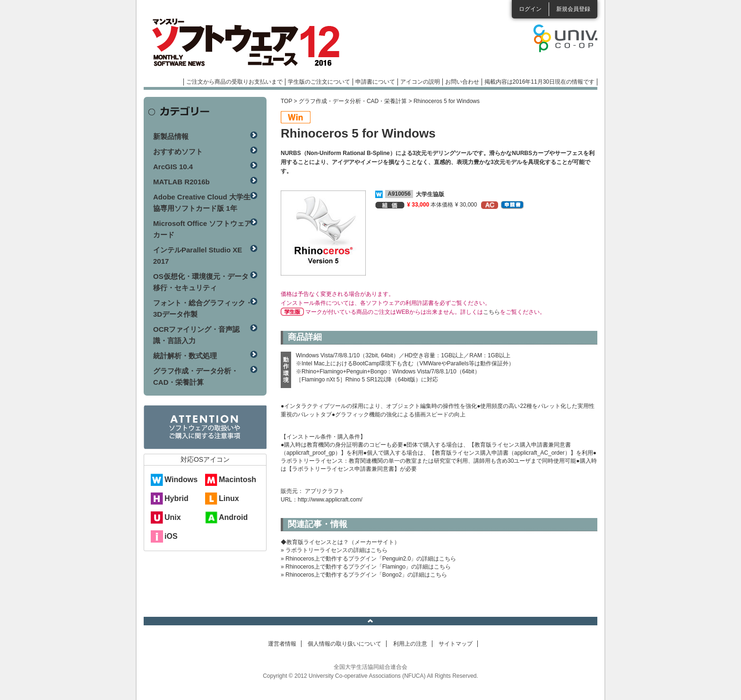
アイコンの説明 (420, 82)
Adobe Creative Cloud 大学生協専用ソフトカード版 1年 (202, 203)
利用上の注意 (410, 644)
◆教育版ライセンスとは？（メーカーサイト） (340, 542)
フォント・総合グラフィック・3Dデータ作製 (203, 308)
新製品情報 (171, 136)
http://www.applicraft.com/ (330, 500)
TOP (286, 101)
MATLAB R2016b (181, 182)
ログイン (530, 9)
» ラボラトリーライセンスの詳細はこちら (334, 550)
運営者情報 (282, 644)
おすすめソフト (178, 151)
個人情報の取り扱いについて (345, 644)
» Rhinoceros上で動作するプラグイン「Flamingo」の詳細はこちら (366, 567)
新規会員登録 (573, 9)
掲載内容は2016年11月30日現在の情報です (539, 82)
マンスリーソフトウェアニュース (244, 43)
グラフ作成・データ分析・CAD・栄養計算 (353, 101)
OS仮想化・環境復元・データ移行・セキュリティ (201, 282)
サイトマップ (456, 644)
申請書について (375, 82)
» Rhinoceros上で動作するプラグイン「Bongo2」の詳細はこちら (364, 575)
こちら (491, 312)
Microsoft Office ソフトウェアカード (202, 229)
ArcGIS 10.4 (173, 167)
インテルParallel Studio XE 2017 (198, 255)
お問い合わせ (462, 82)
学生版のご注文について (319, 82)
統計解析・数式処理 (185, 356)
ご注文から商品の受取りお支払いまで (234, 82)
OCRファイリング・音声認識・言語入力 (196, 335)
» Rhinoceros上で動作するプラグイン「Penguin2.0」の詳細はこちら (368, 559)
